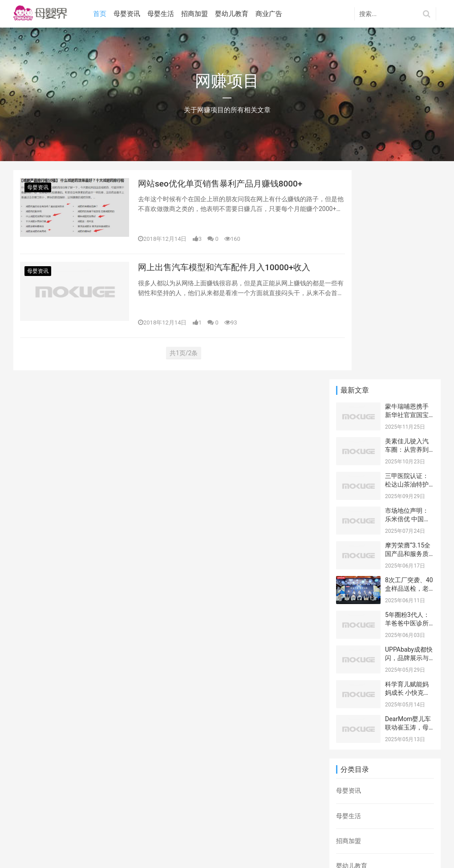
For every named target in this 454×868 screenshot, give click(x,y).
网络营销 (356, 757)
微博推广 (409, 757)
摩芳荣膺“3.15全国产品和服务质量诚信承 (408, 345)
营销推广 (349, 735)
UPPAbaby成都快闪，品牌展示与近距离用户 (409, 449)
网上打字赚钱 (395, 746)
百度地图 (26, 833)
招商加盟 (196, 14)
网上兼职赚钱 (389, 779)
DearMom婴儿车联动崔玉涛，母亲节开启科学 (408, 518)
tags (86, 833)
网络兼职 (409, 791)
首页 (101, 14)
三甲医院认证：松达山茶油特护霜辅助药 (407, 275)
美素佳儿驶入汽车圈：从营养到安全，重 (407, 241)
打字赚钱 (375, 735)
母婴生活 (162, 14)
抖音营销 (395, 768)
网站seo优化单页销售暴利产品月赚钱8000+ (225, 185)
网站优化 (356, 779)
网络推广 (383, 757)
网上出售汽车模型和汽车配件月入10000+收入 (224, 278)
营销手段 (362, 746)
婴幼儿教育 (233, 14)
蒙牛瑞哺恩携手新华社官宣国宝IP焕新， (407, 206)
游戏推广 (401, 735)
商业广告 (271, 14)
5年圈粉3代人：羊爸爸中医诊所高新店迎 (407, 414)
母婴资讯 (129, 14)
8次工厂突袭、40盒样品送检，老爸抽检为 (409, 379)
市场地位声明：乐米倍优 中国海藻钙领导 (407, 310)
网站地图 (59, 833)
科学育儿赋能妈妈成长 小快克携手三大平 (407, 484)
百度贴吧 (383, 791)
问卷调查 (356, 791)
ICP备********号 (115, 847)
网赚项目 (369, 768)
